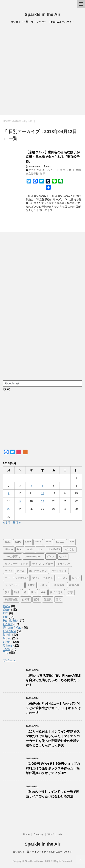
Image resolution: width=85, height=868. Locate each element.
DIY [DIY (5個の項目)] (72, 542)
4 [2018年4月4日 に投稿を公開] (31, 486)
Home (26, 834)
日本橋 (77, 170)
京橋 (69, 170)
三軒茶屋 (60, 170)
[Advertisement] (42, 71)
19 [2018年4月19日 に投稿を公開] (42, 501)
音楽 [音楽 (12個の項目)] (59, 599)
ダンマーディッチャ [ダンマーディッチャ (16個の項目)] (16, 564)
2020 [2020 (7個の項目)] (48, 542)
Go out (8, 624)
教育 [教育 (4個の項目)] (7, 592)
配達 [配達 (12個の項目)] (37, 599)
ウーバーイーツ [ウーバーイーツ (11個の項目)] (34, 557)
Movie (7, 635)
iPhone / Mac (12, 628)
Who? (51, 834)
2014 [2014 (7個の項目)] (8, 542)
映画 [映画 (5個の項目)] (33, 592)
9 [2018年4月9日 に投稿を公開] (9, 493)
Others (8, 645)
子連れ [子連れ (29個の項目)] (43, 585)
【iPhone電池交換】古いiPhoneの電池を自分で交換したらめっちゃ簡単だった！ (53, 680)
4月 (25, 121)
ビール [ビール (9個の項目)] (21, 571)
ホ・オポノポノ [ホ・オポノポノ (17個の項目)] (38, 571)
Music (7, 638)
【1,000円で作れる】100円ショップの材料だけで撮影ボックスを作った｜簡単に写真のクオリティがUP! (53, 768)
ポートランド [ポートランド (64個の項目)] (59, 571)
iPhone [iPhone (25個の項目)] (9, 549)
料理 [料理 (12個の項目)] (17, 592)
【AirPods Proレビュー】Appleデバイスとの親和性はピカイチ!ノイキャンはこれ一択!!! (53, 708)
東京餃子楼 (32, 174)
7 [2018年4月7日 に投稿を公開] (65, 486)
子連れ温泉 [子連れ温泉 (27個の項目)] (58, 585)
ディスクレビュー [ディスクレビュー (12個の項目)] (43, 564)
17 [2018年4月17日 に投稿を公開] (20, 501)
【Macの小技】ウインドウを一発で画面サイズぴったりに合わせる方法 (53, 794)
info (60, 834)
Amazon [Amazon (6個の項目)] (60, 542)
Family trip (10, 620)
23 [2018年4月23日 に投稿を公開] (9, 509)
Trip (6, 653)
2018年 (17, 121)
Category (39, 834)
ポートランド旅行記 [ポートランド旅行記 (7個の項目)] (16, 578)
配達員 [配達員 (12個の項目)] (48, 599)
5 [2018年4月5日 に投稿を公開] (42, 486)
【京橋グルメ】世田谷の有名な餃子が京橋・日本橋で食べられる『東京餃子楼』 (53, 157)
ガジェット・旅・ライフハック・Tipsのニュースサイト (42, 852)
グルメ (40, 170)
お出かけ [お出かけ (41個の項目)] (70, 549)
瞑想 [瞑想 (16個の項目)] (70, 592)
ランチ (49, 170)
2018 (32, 170)
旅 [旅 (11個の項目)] (25, 592)
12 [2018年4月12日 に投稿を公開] (42, 493)
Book (7, 606)
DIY (6, 613)
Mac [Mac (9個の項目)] (20, 549)
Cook (7, 610)
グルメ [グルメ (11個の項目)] (51, 557)
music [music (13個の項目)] (30, 549)
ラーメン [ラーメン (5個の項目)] (63, 578)
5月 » (17, 523)
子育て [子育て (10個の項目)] (31, 585)
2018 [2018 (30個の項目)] (38, 542)
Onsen (8, 642)
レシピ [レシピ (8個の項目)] (76, 578)
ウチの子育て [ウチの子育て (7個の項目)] (12, 557)
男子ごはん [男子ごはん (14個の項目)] (57, 592)
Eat (49, 167)
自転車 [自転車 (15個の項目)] (26, 599)
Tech (6, 649)
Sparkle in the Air (42, 14)
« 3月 (7, 523)
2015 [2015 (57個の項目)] (18, 542)
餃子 (43, 174)
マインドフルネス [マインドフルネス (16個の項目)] (43, 578)
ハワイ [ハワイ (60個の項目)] (9, 571)
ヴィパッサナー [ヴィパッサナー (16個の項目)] (14, 585)
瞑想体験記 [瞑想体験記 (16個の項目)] (11, 599)
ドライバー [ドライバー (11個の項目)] (64, 564)
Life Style (10, 631)
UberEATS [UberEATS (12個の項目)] (54, 549)
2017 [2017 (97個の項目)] (28, 542)
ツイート (9, 660)
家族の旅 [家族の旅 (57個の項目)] (74, 585)
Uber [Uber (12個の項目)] (40, 549)
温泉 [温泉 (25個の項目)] (43, 592)
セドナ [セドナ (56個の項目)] (63, 557)
